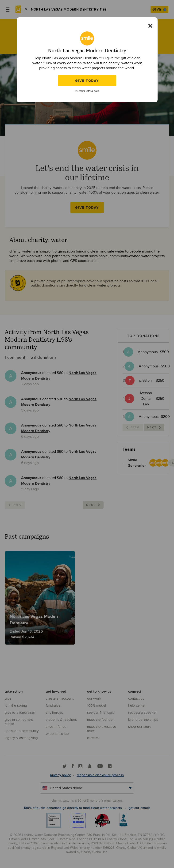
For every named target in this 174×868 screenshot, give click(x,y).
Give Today (87, 81)
